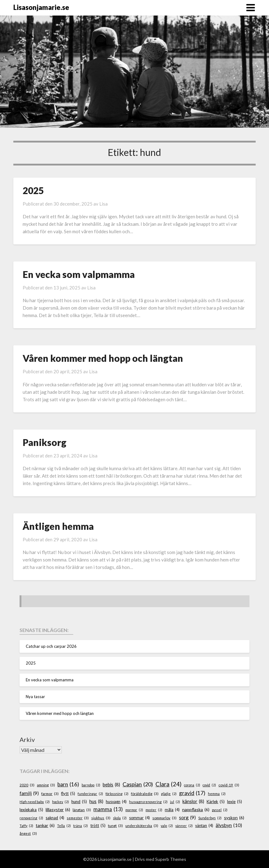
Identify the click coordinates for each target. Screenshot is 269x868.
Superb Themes (171, 859)
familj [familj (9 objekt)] (29, 793)
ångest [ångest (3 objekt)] (28, 833)
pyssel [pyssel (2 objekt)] (220, 810)
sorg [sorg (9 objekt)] (187, 818)
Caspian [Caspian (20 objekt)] (138, 784)
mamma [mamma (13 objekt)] (108, 809)
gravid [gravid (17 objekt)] (192, 793)
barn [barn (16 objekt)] (68, 784)
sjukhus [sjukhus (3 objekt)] (101, 818)
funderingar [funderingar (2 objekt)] (90, 794)
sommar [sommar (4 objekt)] (139, 818)
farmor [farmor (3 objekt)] (50, 794)
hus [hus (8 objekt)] (96, 802)
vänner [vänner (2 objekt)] (184, 826)
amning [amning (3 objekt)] (46, 785)
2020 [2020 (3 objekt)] (27, 785)
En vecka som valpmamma (79, 274)
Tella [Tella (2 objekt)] (64, 826)
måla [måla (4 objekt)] (172, 810)
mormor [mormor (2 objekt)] (134, 810)
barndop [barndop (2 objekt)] (91, 785)
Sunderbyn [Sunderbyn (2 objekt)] (210, 818)
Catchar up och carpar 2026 (51, 646)
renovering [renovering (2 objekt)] (31, 818)
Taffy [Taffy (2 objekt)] (26, 826)
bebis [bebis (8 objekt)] (111, 785)
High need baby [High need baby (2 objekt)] (35, 802)
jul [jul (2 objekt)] (175, 802)
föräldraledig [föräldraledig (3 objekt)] (145, 794)
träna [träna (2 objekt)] (81, 826)
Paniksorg (45, 442)
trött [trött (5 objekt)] (98, 826)
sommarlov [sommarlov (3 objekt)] (164, 818)
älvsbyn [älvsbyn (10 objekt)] (229, 825)
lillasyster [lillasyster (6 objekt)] (58, 810)
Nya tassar (35, 697)
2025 (33, 190)
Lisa (103, 204)
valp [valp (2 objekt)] (167, 826)
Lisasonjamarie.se (41, 7)
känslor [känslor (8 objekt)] (193, 802)
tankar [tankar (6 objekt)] (45, 826)
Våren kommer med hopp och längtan (103, 358)
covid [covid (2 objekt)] (209, 785)
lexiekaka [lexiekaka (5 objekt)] (31, 810)
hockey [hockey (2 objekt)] (61, 802)
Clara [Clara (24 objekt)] (168, 784)
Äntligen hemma (58, 526)
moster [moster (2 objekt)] (154, 810)
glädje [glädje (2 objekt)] (169, 794)
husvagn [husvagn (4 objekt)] (116, 802)
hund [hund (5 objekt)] (79, 802)
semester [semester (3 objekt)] (78, 818)
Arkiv (27, 739)
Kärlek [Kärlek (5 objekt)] (216, 802)
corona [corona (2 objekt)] (192, 785)
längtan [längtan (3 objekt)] (82, 810)
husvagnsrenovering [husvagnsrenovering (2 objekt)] (148, 802)
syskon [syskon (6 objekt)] (234, 818)
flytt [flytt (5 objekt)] (68, 794)
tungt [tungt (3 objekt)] (115, 826)
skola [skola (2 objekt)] (120, 818)
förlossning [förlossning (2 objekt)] (117, 794)
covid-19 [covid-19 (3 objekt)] (229, 785)
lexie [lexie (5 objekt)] (235, 802)
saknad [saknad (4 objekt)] (55, 818)
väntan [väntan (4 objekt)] (204, 826)
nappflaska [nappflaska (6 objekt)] (196, 810)
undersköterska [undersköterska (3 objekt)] (142, 826)
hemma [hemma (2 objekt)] (217, 794)
